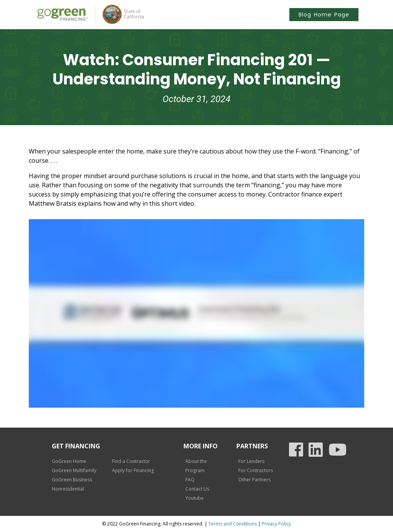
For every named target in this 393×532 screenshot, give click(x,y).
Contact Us (197, 489)
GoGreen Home (69, 461)
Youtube (195, 498)
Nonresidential (68, 489)
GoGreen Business (72, 480)
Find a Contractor (131, 461)
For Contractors (256, 470)
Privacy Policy (276, 524)
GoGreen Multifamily (74, 470)
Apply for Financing (133, 470)
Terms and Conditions (233, 524)
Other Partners (254, 480)
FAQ (190, 480)
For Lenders (251, 461)
